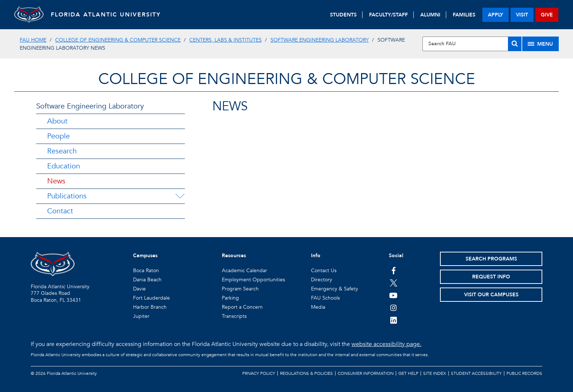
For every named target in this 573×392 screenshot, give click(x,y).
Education (64, 166)
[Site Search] (472, 44)
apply (496, 15)
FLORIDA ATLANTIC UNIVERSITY (106, 15)
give (547, 15)
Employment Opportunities (253, 280)
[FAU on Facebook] (393, 270)
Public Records (524, 373)
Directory (322, 280)
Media (318, 307)
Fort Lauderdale (151, 298)
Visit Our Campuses (491, 295)
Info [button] (316, 256)
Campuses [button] (145, 256)
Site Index (435, 373)
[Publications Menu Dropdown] (180, 196)
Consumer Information (366, 373)
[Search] (515, 44)
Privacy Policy (259, 373)
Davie (139, 289)
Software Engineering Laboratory (320, 40)
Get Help (408, 373)
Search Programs (491, 259)
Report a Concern (242, 307)
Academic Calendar (244, 271)
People (58, 136)
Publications (67, 196)
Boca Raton (146, 271)
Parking (230, 298)
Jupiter (141, 316)
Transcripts (234, 316)
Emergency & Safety (335, 289)
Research (62, 151)
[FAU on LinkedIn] (393, 320)
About (57, 121)
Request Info (491, 277)
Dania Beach (147, 280)
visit (522, 15)
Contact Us (324, 271)
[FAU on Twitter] (393, 283)
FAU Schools (325, 298)
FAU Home (33, 40)
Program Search (240, 289)
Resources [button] (234, 256)
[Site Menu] (540, 44)
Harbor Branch (150, 307)
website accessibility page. (386, 344)
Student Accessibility (476, 373)
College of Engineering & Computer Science (118, 40)
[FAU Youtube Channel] (393, 295)
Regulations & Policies (306, 373)
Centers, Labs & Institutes (225, 40)
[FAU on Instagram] (393, 308)
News (56, 181)
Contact (60, 211)
